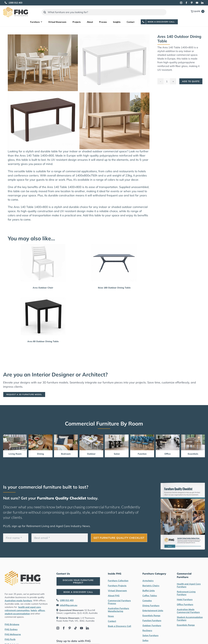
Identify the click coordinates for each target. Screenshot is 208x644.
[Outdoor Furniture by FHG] (91, 436)
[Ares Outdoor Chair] (43, 263)
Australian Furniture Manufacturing (118, 610)
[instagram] (181, 3)
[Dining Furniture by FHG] (40, 436)
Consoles (147, 601)
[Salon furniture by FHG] (117, 436)
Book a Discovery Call (119, 626)
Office (168, 454)
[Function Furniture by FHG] (142, 436)
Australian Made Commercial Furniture (188, 611)
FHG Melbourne (13, 634)
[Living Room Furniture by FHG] (15, 436)
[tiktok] (76, 628)
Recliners (147, 630)
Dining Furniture (151, 606)
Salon (117, 454)
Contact (112, 621)
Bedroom (66, 454)
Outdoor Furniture (152, 625)
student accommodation (17, 614)
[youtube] (197, 3)
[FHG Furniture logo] (16, 8)
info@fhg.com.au (69, 605)
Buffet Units (149, 591)
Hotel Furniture (185, 599)
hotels (34, 610)
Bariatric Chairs (151, 586)
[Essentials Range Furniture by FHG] (193, 436)
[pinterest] (192, 3)
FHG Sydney (11, 629)
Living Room (15, 454)
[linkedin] (202, 3)
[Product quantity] (167, 81)
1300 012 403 (67, 600)
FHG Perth (10, 639)
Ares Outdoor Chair (43, 288)
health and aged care (30, 607)
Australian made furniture (18, 601)
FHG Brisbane (12, 624)
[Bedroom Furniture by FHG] (66, 436)
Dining (40, 454)
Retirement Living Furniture (186, 593)
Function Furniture (152, 620)
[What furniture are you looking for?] (104, 12)
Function (142, 454)
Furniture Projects (117, 586)
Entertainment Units (153, 611)
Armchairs (148, 581)
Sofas (145, 640)
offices (41, 610)
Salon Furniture (150, 635)
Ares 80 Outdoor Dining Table (43, 341)
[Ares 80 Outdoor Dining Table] (43, 316)
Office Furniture (185, 604)
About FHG (114, 596)
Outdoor (91, 454)
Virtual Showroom (117, 591)
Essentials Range (151, 615)
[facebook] (186, 3)
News (111, 616)
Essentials (193, 454)
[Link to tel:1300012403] (6, 3)
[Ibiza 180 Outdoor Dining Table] (114, 263)
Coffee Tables (150, 596)
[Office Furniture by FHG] (168, 436)
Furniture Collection (118, 581)
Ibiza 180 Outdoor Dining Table (114, 288)
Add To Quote (191, 81)
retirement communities (17, 610)
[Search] (45, 12)
